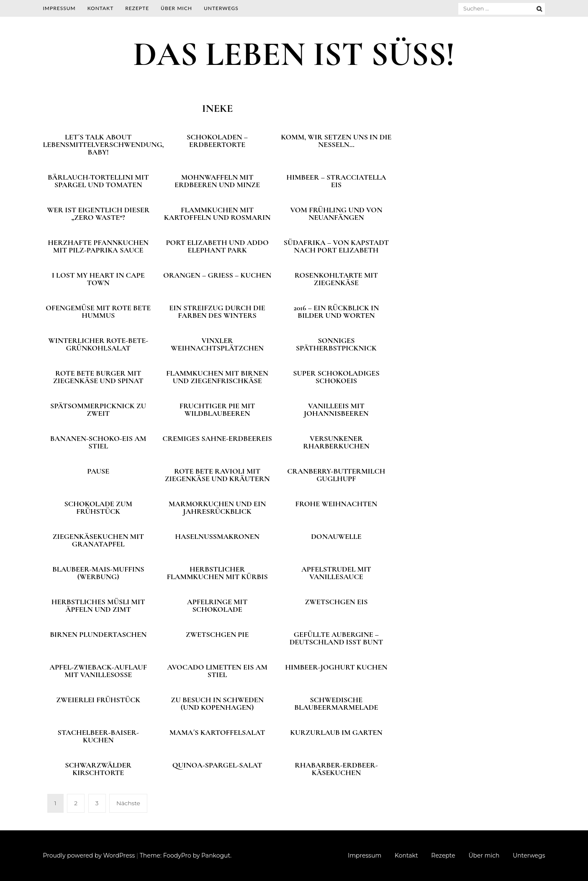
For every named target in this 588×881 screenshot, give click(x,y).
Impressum (59, 8)
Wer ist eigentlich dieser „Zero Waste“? (98, 214)
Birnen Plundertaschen (98, 634)
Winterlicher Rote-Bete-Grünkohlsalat (98, 344)
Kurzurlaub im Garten (336, 732)
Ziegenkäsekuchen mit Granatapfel (98, 540)
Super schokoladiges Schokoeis (336, 377)
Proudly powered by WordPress (89, 855)
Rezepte (137, 8)
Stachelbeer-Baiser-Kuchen (98, 736)
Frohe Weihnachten (336, 504)
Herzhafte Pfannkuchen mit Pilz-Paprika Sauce (98, 246)
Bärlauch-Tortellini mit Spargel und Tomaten (98, 181)
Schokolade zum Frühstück (98, 507)
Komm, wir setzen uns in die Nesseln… (336, 141)
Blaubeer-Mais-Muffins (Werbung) (98, 573)
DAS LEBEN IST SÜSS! (294, 54)
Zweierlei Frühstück (98, 700)
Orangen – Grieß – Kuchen (217, 275)
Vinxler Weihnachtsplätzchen (217, 344)
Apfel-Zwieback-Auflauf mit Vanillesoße (98, 671)
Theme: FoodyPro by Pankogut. (186, 855)
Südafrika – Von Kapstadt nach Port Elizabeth (336, 246)
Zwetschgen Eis (336, 602)
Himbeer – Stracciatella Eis (336, 181)
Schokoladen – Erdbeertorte (217, 141)
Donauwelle (336, 536)
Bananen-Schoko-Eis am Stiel (98, 442)
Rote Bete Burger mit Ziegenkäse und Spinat (98, 377)
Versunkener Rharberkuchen (336, 442)
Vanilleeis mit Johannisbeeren (336, 410)
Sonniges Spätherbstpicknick (336, 344)
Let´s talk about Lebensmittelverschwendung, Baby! (104, 144)
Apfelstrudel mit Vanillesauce (336, 573)
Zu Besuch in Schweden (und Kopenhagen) (217, 703)
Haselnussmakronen (217, 536)
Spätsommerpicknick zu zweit (98, 410)
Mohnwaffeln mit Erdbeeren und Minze (217, 181)
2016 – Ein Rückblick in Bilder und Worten (336, 312)
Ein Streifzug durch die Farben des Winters (217, 312)
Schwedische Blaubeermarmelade (336, 703)
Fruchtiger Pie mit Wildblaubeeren (217, 410)
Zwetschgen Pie (217, 634)
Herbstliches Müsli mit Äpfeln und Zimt (98, 605)
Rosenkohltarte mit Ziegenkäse (336, 279)
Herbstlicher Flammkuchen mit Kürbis (217, 573)
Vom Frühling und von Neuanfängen (336, 214)
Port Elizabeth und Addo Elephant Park (217, 246)
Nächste (128, 803)
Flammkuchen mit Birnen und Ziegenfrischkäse (217, 377)
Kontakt (101, 8)
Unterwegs (221, 8)
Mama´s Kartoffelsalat (217, 732)
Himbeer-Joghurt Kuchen (336, 667)
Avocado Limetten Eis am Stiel (217, 671)
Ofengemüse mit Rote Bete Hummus (98, 312)
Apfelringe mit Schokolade (217, 605)
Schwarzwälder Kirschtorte (98, 769)
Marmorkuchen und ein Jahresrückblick (217, 507)
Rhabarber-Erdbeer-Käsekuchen (336, 769)
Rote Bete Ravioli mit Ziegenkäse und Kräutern (217, 475)
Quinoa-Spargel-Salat (217, 765)
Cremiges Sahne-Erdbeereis (217, 438)
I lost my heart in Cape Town (98, 279)
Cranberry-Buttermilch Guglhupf (336, 475)
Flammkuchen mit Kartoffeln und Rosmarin (217, 214)
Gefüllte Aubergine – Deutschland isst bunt (336, 638)
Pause (98, 471)
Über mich (176, 8)
